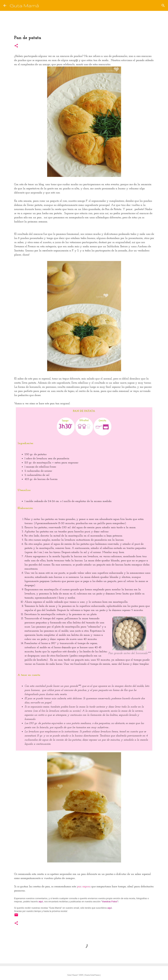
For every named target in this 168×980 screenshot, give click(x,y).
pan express (84, 887)
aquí (41, 901)
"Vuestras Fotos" (109, 901)
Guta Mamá (24, 5)
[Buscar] (44, 6)
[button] (16, 46)
